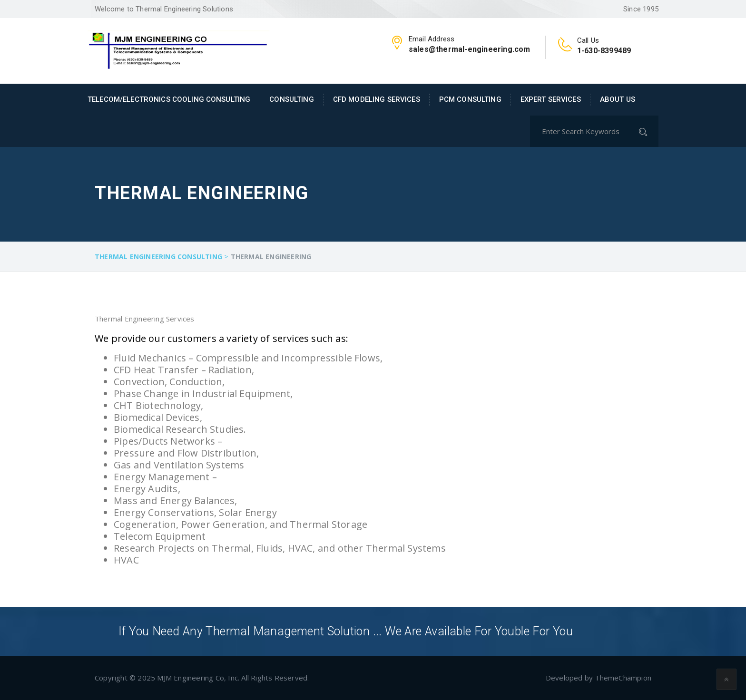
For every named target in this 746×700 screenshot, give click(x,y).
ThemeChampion (623, 678)
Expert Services (551, 99)
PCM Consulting (470, 99)
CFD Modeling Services (377, 99)
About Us (618, 99)
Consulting (291, 99)
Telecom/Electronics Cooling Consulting (169, 99)
